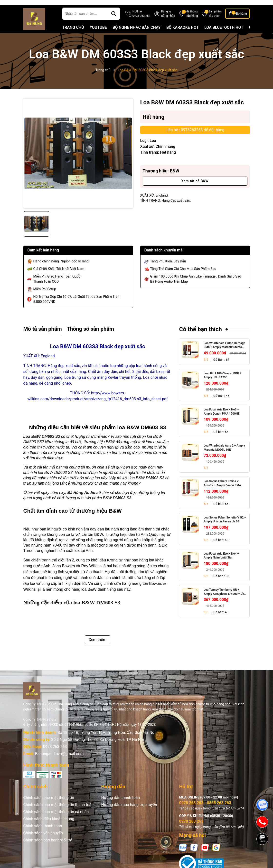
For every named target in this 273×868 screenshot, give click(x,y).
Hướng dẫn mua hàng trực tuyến (129, 814)
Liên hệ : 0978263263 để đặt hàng (195, 139)
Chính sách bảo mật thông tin (49, 807)
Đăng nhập (168, 25)
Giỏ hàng (241, 23)
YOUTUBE (98, 36)
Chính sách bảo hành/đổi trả (48, 849)
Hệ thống (192, 23)
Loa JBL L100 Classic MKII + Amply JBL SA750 (222, 384)
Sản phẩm (215, 23)
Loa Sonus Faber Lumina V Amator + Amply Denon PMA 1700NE (222, 493)
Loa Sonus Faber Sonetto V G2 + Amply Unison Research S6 (225, 529)
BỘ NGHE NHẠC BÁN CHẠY (136, 36)
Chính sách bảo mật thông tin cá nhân (56, 821)
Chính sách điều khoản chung (49, 828)
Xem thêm (98, 649)
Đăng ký (166, 20)
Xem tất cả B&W (195, 190)
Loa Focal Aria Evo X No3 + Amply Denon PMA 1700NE (221, 421)
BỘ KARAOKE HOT (183, 36)
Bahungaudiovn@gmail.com (59, 763)
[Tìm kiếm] (114, 23)
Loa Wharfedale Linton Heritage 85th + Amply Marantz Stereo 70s (224, 354)
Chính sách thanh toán (43, 835)
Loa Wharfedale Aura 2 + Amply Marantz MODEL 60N (224, 457)
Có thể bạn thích (200, 338)
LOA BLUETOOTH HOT (224, 36)
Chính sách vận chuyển (43, 842)
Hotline (141, 23)
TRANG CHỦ (73, 36)
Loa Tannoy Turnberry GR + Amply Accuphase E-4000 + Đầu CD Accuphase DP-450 (225, 601)
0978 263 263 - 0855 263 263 (205, 812)
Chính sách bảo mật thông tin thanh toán (59, 814)
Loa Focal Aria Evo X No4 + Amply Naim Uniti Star (221, 565)
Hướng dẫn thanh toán (120, 807)
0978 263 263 (55, 756)
